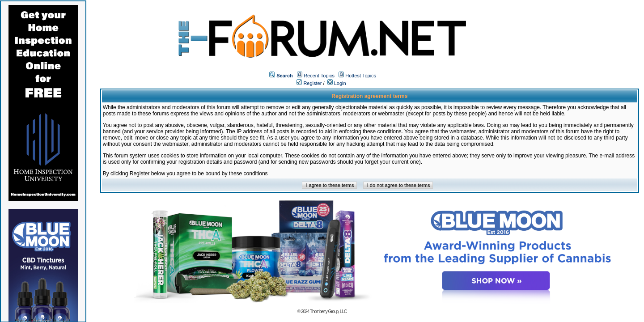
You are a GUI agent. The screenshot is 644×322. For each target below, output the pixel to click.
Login (337, 83)
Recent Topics (319, 76)
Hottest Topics (361, 76)
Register (309, 83)
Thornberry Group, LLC (328, 311)
